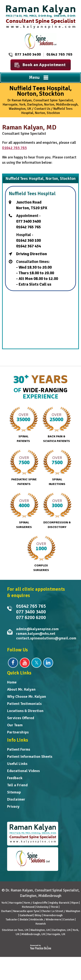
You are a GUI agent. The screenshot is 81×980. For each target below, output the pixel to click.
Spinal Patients (23, 425)
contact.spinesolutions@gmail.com (46, 638)
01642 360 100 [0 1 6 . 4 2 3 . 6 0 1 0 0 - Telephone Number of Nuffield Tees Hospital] (28, 240)
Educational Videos (23, 771)
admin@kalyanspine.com (37, 629)
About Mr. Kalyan (21, 689)
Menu (40, 78)
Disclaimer (16, 799)
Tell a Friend (17, 785)
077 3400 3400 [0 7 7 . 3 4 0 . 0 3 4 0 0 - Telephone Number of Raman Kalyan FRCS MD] (28, 54)
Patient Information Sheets (30, 757)
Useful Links (17, 764)
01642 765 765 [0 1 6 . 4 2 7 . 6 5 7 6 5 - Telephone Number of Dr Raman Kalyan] (60, 54)
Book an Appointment (40, 65)
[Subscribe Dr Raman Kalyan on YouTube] (25, 663)
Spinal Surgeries (24, 511)
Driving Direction (31, 254)
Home (12, 682)
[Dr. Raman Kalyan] (41, 16)
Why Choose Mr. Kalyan (27, 696)
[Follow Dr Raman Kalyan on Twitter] (36, 663)
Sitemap (14, 792)
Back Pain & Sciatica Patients (56, 425)
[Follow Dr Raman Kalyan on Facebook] (13, 663)
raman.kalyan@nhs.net (36, 634)
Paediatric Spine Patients (24, 468)
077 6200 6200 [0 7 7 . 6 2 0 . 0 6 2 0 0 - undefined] (31, 617)
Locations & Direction (25, 711)
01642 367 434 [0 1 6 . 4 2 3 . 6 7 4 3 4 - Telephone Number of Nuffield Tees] (28, 246)
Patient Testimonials (24, 704)
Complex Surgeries (41, 554)
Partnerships (18, 732)
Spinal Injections (57, 468)
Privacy (13, 806)
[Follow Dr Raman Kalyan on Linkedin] (48, 663)
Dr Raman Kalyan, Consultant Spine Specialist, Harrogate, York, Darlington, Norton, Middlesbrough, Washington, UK (41, 105)
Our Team (15, 725)
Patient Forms (19, 749)
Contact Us (42, 109)
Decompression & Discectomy (57, 511)
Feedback (15, 778)
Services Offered (21, 718)
